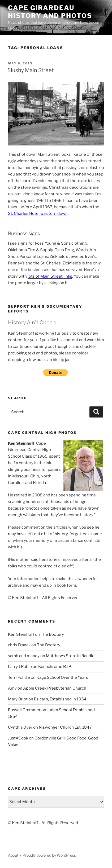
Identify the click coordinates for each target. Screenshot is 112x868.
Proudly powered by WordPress (49, 855)
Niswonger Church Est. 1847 (65, 727)
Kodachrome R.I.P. (55, 667)
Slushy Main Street (31, 70)
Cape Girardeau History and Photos (50, 12)
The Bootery (52, 634)
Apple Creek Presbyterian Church (55, 688)
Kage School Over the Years (62, 677)
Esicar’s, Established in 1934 (60, 699)
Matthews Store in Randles (71, 656)
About (13, 855)
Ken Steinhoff (21, 634)
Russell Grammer (24, 710)
